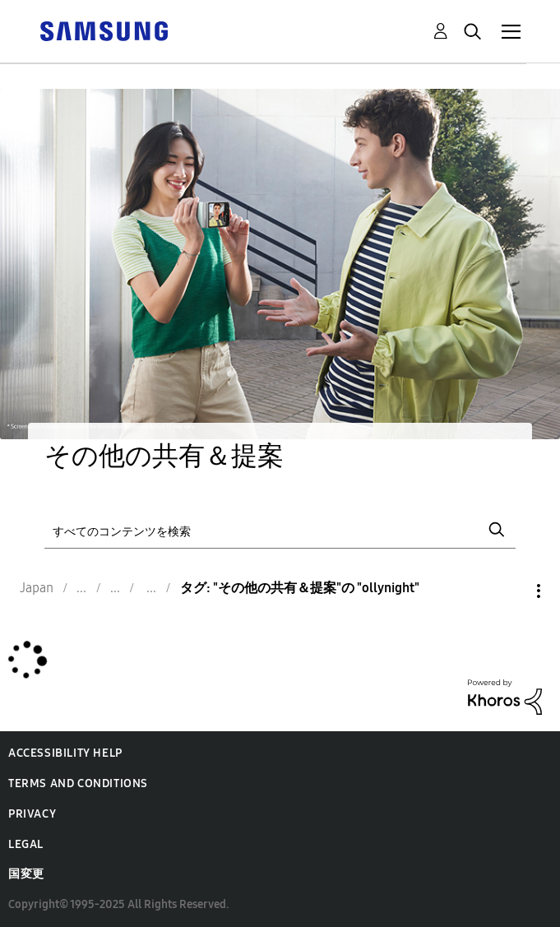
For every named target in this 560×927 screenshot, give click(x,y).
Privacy (32, 814)
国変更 (26, 874)
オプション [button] (511, 591)
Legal (26, 844)
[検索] (280, 529)
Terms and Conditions (78, 783)
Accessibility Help (65, 753)
